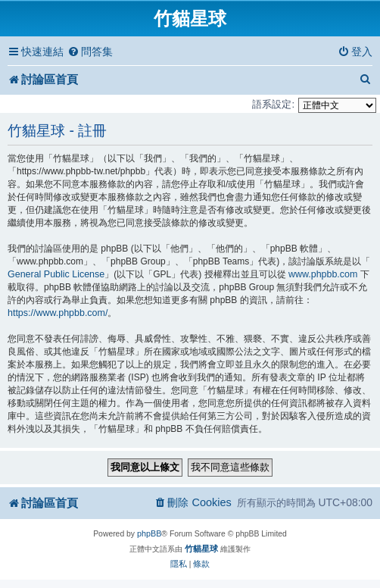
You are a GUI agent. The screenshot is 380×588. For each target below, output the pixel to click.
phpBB (149, 533)
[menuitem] (90, 52)
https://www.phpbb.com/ (58, 313)
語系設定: (273, 104)
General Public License (56, 274)
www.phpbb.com (323, 274)
